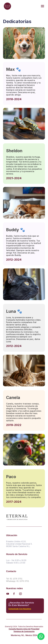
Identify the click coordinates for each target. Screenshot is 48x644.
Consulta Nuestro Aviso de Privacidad (24, 629)
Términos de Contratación (24, 631)
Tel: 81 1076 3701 (14, 579)
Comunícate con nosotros (20, 609)
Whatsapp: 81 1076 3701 (18, 581)
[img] (7, 6)
